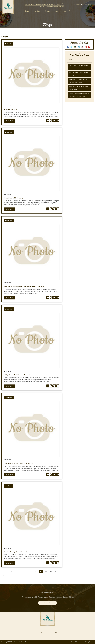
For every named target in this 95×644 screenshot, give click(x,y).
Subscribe (47, 603)
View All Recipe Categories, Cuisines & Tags (52, 6)
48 (46, 572)
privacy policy (89, 642)
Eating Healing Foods (11, 110)
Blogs (47, 11)
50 (56, 572)
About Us (67, 11)
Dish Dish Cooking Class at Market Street (17, 552)
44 (25, 572)
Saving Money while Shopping (13, 198)
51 (3, 575)
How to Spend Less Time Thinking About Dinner (78, 67)
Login (77, 4)
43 (20, 572)
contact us (42, 632)
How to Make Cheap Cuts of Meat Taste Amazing (78, 88)
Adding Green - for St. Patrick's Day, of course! (19, 375)
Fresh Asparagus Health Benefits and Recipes (19, 463)
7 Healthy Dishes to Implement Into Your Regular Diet (79, 74)
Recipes (37, 11)
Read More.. (10, 121)
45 (31, 572)
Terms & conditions (77, 642)
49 (51, 572)
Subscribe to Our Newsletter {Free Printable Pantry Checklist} (24, 286)
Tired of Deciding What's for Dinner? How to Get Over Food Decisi (79, 95)
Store (57, 11)
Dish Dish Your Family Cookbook (20, 642)
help (56, 632)
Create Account (87, 4)
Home (27, 11)
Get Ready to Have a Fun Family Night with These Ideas (78, 81)
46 (36, 572)
